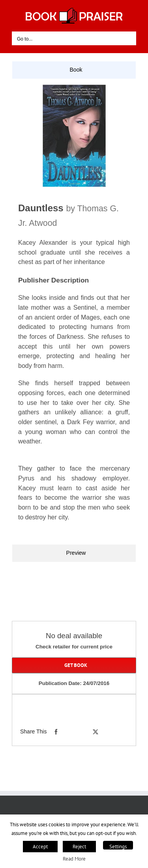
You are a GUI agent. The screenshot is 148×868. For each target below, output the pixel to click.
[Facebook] (56, 732)
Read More (74, 859)
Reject (79, 847)
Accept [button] (40, 847)
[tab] (74, 70)
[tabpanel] (74, 312)
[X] (96, 732)
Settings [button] (118, 847)
